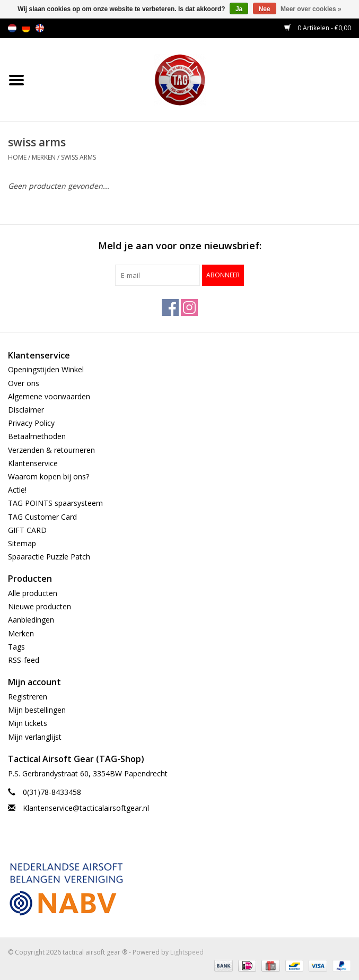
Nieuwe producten (40, 606)
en (40, 28)
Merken (44, 157)
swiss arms (78, 157)
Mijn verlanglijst (35, 737)
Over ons (24, 383)
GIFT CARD (27, 530)
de (26, 28)
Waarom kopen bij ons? (49, 476)
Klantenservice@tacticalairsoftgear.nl (86, 808)
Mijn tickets (28, 723)
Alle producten (33, 593)
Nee (265, 9)
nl (12, 28)
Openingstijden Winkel (46, 369)
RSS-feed (24, 660)
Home (17, 157)
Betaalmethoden (37, 436)
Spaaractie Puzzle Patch (49, 557)
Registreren (28, 697)
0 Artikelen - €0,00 (318, 28)
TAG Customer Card (42, 517)
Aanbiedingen (31, 620)
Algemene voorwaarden (49, 396)
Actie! (17, 490)
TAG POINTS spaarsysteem (55, 503)
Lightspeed (187, 952)
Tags (16, 647)
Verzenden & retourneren (51, 450)
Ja (239, 9)
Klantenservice (33, 463)
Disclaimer (26, 410)
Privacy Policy (31, 423)
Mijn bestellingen (37, 710)
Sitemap (22, 543)
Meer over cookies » (311, 9)
